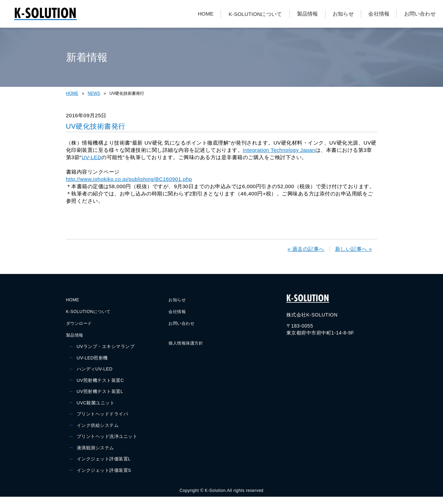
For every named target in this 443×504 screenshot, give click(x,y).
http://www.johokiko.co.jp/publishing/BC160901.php (129, 179)
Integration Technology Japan (279, 150)
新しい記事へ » (354, 249)
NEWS (94, 93)
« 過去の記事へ (306, 249)
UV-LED (91, 157)
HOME (72, 93)
